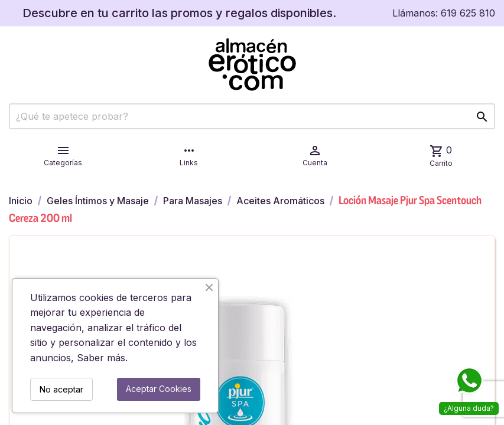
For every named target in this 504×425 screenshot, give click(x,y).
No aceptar (61, 389)
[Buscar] (252, 116)
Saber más (101, 358)
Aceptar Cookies (159, 389)
